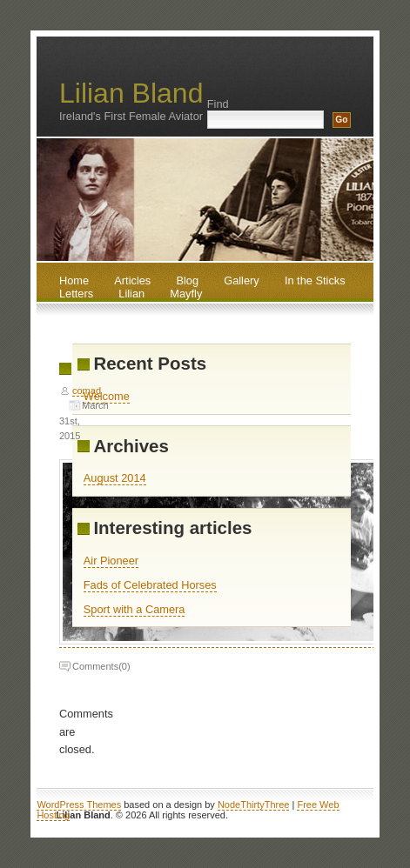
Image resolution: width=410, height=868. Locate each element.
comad (87, 391)
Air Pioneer (111, 561)
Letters (76, 294)
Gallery (242, 280)
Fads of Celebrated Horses (150, 585)
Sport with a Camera (134, 609)
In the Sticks (315, 280)
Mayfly (186, 294)
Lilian (131, 294)
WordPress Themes (79, 805)
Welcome (107, 396)
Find (218, 104)
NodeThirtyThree (254, 805)
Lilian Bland (131, 93)
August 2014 (115, 478)
